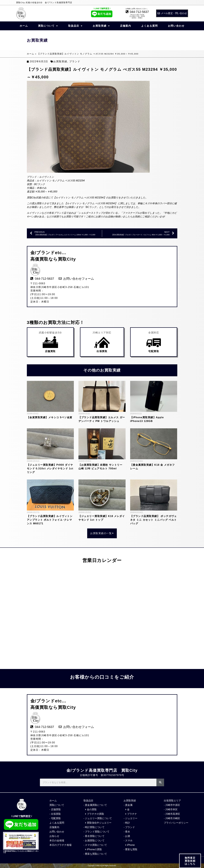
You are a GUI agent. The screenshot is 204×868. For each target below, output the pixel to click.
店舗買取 (50, 351)
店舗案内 (126, 26)
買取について (48, 26)
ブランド (75, 61)
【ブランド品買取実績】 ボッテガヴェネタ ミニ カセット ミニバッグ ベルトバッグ (153, 520)
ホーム (24, 26)
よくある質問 (150, 26)
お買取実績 (101, 26)
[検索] (160, 782)
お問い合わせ (176, 26)
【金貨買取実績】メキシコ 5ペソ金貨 (50, 417)
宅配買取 (154, 351)
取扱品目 (75, 26)
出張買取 (102, 351)
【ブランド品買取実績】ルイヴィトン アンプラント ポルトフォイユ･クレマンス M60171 (50, 520)
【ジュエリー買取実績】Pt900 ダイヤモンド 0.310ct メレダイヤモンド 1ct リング (50, 469)
